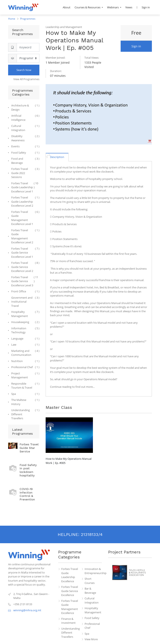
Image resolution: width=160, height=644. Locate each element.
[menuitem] (67, 7)
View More (91, 639)
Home (12, 19)
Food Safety (92, 618)
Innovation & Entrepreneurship (93, 571)
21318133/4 (92, 534)
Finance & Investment (68, 621)
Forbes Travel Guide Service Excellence (70, 591)
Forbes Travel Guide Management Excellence (70, 607)
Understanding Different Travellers (70, 633)
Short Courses (90, 581)
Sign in (136, 46)
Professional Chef (92, 626)
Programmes (28, 19)
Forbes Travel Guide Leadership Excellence (70, 575)
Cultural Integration (92, 600)
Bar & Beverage (90, 591)
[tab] (57, 157)
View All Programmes (26, 79)
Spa (87, 634)
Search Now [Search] (24, 70)
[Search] (28, 47)
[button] (137, 7)
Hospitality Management (93, 610)
